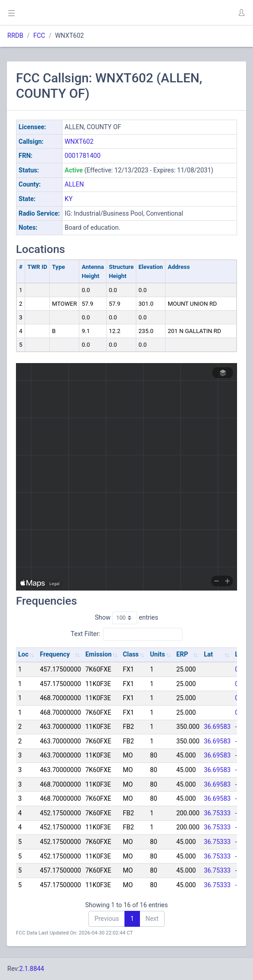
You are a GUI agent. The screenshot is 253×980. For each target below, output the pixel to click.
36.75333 (217, 813)
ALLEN (74, 184)
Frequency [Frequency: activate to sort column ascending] (55, 654)
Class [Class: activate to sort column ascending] (131, 654)
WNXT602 (79, 141)
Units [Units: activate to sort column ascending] (157, 654)
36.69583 (217, 727)
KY (69, 199)
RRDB (15, 35)
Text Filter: (126, 634)
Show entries (126, 618)
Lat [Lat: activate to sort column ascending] (208, 654)
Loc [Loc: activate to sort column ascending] (23, 654)
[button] (241, 13)
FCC (39, 35)
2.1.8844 (32, 969)
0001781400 (83, 156)
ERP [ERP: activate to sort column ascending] (182, 654)
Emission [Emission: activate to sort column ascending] (98, 654)
